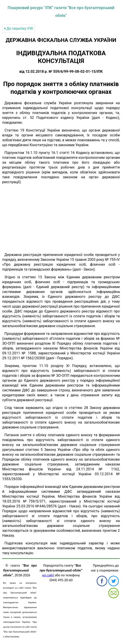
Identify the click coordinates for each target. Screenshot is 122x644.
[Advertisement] (61, 218)
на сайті (48, 575)
